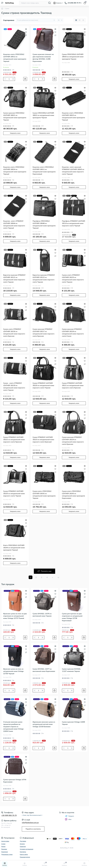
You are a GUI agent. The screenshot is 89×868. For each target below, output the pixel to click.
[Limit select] (60, 20)
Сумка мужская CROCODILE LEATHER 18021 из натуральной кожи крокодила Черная (15, 116)
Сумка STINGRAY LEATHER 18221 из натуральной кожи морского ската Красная (73, 385)
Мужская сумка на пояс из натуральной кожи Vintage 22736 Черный (13, 671)
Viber (68, 819)
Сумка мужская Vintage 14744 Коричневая (15, 781)
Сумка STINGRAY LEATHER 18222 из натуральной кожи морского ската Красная (14, 440)
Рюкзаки (4, 849)
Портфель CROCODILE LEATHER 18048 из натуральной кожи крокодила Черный (44, 225)
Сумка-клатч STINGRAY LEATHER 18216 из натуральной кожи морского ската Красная (14, 333)
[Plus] (13, 79)
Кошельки (5, 852)
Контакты (23, 852)
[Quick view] (26, 29)
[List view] (80, 20)
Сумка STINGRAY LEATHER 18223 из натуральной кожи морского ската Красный (43, 440)
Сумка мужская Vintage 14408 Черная (73, 723)
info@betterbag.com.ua (30, 823)
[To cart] (25, 79)
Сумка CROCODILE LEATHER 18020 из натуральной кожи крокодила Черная (73, 57)
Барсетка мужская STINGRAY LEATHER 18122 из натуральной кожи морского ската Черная (44, 278)
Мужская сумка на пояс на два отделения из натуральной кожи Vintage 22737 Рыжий (15, 616)
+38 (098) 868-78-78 (9, 815)
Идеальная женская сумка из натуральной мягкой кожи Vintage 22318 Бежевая (44, 724)
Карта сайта (24, 854)
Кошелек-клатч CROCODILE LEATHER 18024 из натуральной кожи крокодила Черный (15, 171)
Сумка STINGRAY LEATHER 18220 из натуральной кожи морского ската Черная (43, 385)
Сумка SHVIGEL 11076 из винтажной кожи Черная (42, 615)
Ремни (3, 846)
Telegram (69, 816)
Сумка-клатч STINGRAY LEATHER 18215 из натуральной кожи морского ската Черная (73, 278)
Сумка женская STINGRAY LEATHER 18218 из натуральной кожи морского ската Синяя (73, 333)
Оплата (22, 844)
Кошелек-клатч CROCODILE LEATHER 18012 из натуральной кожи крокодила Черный (15, 58)
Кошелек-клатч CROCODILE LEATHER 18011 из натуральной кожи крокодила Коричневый (44, 171)
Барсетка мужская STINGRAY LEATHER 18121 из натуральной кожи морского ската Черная (14, 278)
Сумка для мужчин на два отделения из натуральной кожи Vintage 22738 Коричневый (72, 617)
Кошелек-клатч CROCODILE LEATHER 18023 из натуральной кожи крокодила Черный (73, 116)
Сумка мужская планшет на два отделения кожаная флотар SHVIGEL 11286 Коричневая (43, 58)
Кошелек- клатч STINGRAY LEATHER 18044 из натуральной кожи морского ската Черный (14, 225)
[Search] (49, 3)
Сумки (3, 844)
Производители (25, 857)
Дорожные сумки (7, 854)
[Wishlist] (26, 32)
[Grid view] (76, 20)
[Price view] (83, 20)
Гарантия (23, 846)
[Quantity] (9, 79)
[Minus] (5, 79)
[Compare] (26, 35)
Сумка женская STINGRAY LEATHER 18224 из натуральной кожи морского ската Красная (73, 441)
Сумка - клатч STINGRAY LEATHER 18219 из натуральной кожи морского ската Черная (14, 387)
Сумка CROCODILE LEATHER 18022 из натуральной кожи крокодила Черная (43, 115)
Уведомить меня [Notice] (74, 79)
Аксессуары (5, 841)
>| (58, 577)
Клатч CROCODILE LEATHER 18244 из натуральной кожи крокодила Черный (14, 548)
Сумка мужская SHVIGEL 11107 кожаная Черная (71, 670)
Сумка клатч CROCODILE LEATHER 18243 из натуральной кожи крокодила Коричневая (73, 495)
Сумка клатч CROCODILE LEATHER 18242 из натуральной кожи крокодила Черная (44, 495)
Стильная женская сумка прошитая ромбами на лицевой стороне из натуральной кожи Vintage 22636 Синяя (13, 727)
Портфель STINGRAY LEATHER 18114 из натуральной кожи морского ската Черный (73, 223)
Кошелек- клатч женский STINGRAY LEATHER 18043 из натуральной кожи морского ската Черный (73, 171)
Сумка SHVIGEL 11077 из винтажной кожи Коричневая (44, 670)
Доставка (23, 841)
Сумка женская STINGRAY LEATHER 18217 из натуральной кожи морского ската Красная (44, 333)
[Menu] (2, 3)
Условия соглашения (27, 849)
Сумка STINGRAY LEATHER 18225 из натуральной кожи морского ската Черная (14, 494)
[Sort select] (36, 20)
